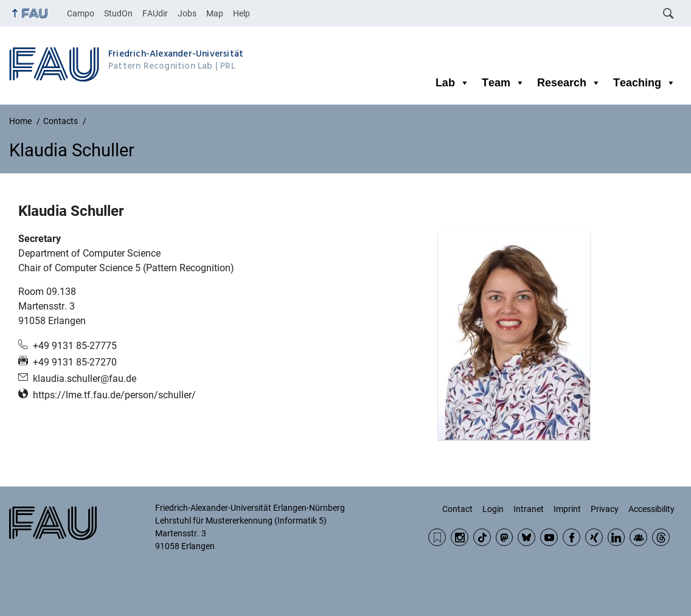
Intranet (529, 509)
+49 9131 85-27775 (75, 346)
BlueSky (526, 537)
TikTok (482, 537)
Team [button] (503, 83)
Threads (661, 537)
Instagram (460, 537)
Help (241, 13)
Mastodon (505, 537)
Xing (594, 537)
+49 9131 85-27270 (75, 362)
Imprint (567, 509)
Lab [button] (453, 83)
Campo (81, 13)
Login (493, 509)
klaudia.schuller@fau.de (85, 379)
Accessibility (651, 509)
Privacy (605, 509)
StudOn (118, 13)
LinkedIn (616, 537)
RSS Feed (437, 537)
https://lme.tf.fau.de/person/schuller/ (114, 395)
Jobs (187, 13)
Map (215, 13)
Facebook (571, 537)
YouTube (549, 537)
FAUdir (155, 13)
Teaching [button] (644, 83)
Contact (457, 509)
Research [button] (569, 83)
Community (638, 537)
